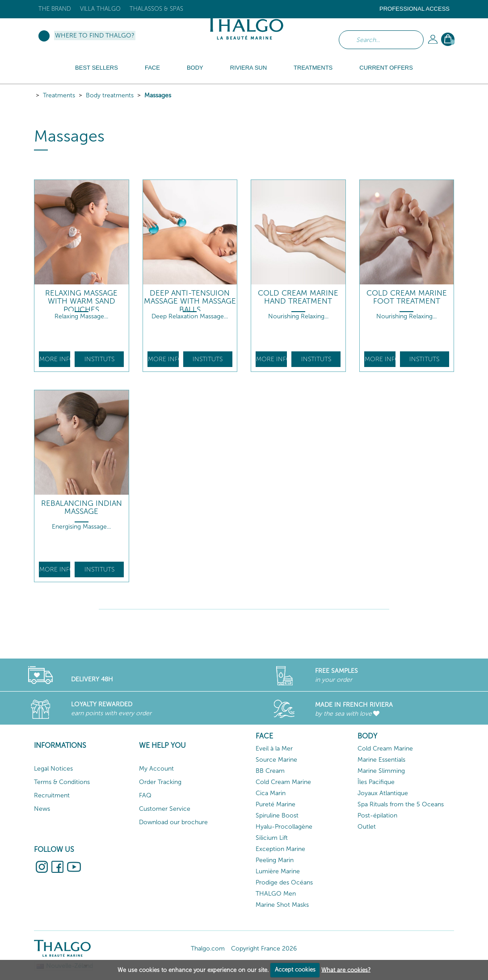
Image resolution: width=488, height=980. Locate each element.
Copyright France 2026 (264, 949)
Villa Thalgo (100, 9)
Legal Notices (53, 769)
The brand (55, 9)
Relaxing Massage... (81, 316)
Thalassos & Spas (156, 9)
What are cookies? (346, 970)
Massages (158, 95)
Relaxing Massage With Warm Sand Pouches (81, 301)
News (42, 809)
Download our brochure (173, 822)
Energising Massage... (81, 527)
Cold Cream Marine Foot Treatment (407, 297)
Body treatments (110, 95)
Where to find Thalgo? (95, 35)
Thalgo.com (208, 949)
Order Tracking (160, 782)
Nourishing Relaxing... (298, 316)
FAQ (145, 795)
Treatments (59, 95)
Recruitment (52, 795)
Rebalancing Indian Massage (82, 507)
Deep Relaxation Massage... (190, 316)
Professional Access (414, 9)
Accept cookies (295, 970)
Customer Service (165, 809)
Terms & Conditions (62, 782)
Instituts (99, 359)
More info (55, 359)
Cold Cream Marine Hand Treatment (298, 297)
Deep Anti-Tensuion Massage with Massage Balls (190, 301)
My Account (156, 769)
